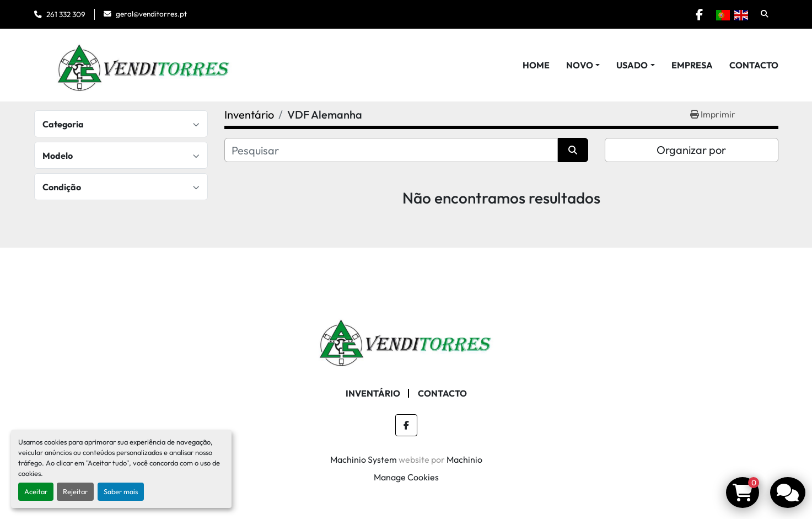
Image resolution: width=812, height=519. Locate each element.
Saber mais (121, 491)
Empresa (692, 65)
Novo (580, 65)
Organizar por (691, 150)
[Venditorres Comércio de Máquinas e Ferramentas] (406, 339)
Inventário (373, 393)
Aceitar (36, 491)
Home (536, 65)
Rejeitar (75, 491)
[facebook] (700, 14)
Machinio (464, 459)
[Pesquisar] (391, 150)
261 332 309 (66, 14)
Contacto (754, 65)
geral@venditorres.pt (151, 14)
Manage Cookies (406, 477)
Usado (632, 65)
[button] (583, 65)
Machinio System (364, 459)
